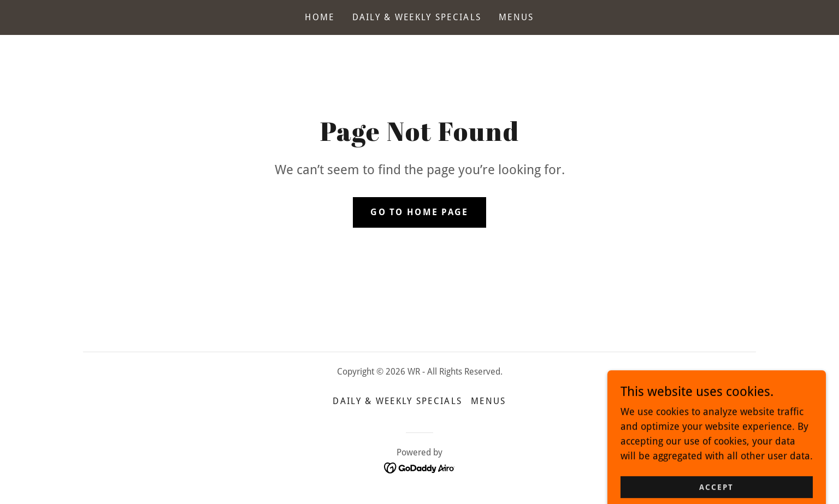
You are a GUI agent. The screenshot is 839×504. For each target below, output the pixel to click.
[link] (420, 467)
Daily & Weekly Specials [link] (417, 17)
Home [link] (320, 17)
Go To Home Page (419, 212)
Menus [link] (516, 17)
